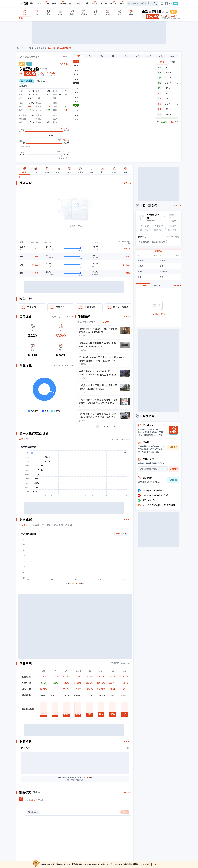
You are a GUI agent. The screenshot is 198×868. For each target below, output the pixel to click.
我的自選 (143, 286)
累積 (125, 534)
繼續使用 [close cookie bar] (146, 864)
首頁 (32, 3)
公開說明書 (90, 307)
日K (90, 56)
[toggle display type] (128, 748)
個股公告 (93, 322)
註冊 (175, 3)
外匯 (79, 3)
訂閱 (122, 3)
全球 (86, 3)
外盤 (177, 122)
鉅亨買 (104, 3)
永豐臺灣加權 (40, 48)
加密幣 (95, 3)
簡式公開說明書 (121, 307)
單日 (118, 534)
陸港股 (63, 3)
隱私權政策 (134, 864)
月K (114, 56)
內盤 (158, 122)
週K (102, 56)
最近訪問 (158, 286)
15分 (149, 56)
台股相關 (105, 322)
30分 (161, 56)
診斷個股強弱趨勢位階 (61, 48)
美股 (54, 3)
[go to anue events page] (162, 3)
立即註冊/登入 (159, 314)
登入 (170, 4)
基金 (71, 3)
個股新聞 (82, 322)
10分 (137, 56)
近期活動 (159, 251)
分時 (78, 56)
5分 (125, 56)
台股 (47, 3)
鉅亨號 (114, 3)
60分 (173, 56)
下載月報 (31, 307)
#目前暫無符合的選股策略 (152, 242)
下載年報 (60, 307)
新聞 (39, 3)
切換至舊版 (65, 57)
